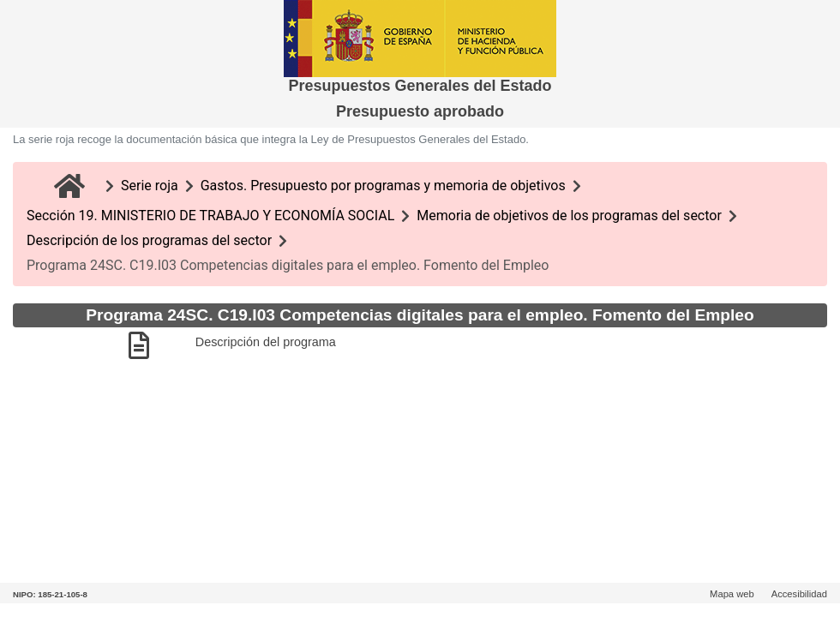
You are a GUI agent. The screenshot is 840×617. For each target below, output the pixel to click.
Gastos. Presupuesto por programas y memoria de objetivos (383, 186)
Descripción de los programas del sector (149, 240)
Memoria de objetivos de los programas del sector (569, 216)
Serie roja (150, 186)
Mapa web (732, 594)
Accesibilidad (799, 594)
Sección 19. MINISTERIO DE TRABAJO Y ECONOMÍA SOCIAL (210, 216)
